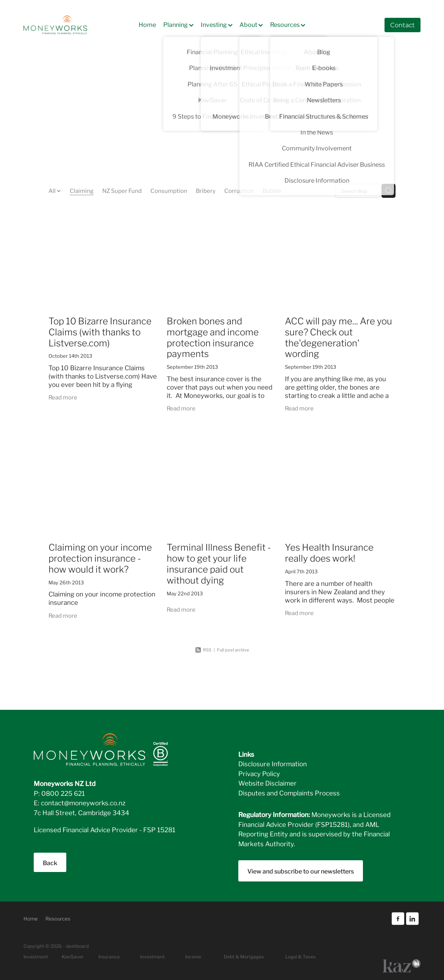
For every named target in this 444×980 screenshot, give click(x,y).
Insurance (109, 956)
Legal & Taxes (300, 956)
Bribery (206, 190)
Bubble (272, 190)
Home (147, 24)
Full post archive (233, 650)
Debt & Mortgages (244, 956)
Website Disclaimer (267, 783)
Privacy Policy (259, 773)
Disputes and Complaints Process (289, 793)
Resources (288, 24)
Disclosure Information (273, 763)
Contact (403, 25)
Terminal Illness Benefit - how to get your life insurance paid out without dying (219, 563)
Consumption (169, 190)
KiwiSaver (73, 956)
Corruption (239, 190)
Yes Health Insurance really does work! (329, 552)
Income (193, 956)
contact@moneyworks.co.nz (83, 802)
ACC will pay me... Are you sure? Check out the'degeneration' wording (338, 337)
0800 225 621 (63, 793)
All (53, 190)
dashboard (77, 946)
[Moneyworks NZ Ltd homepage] (63, 25)
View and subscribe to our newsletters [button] (301, 871)
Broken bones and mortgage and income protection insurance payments (213, 337)
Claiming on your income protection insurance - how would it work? (100, 558)
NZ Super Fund (122, 190)
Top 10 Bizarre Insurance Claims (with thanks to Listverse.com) (100, 331)
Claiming (82, 190)
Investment (152, 956)
